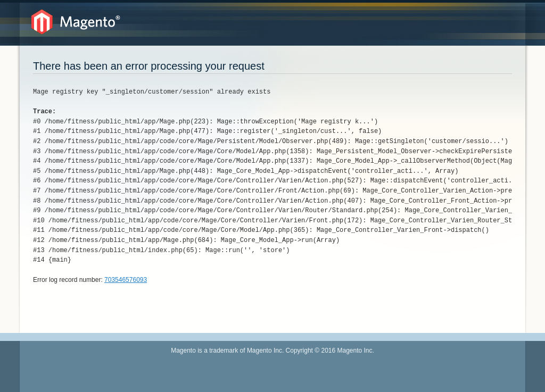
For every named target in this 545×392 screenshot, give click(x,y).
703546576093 (126, 280)
